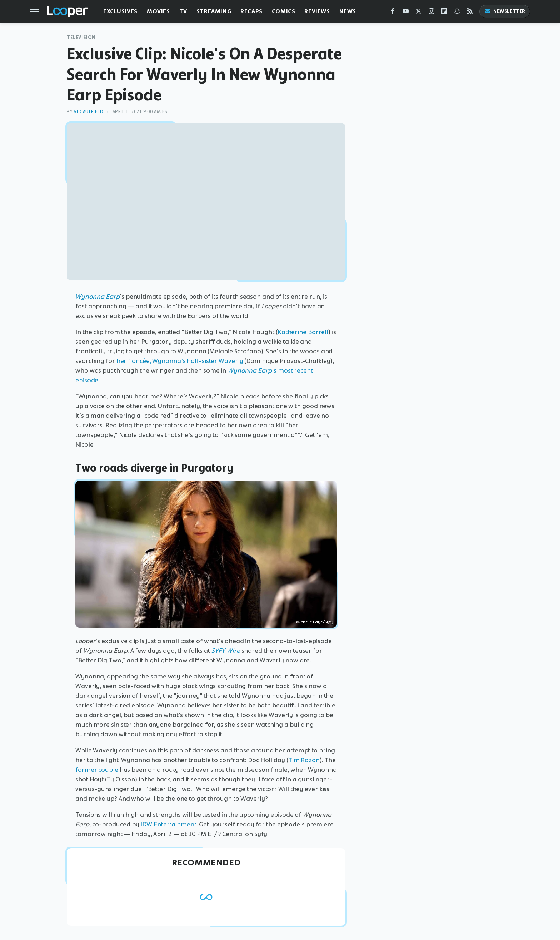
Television (81, 37)
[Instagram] (431, 13)
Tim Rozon (304, 760)
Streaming (214, 11)
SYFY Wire (226, 651)
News (348, 11)
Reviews (317, 11)
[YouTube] (406, 13)
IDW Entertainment (168, 824)
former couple (97, 770)
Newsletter (505, 11)
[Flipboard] (444, 13)
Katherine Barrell (303, 332)
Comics (284, 11)
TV (183, 11)
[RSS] (470, 13)
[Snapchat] (457, 13)
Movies (158, 11)
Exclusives (120, 11)
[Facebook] (393, 13)
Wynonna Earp (97, 297)
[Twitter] (419, 13)
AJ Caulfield (88, 112)
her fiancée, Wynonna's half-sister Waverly (180, 361)
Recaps (251, 11)
